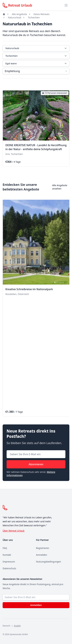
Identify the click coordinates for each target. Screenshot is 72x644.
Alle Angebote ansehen (60, 187)
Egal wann (36, 63)
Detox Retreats (42, 14)
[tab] (27, 138)
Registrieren (43, 548)
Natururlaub (15, 17)
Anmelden (42, 555)
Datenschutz (9, 568)
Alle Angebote (19, 14)
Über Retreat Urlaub (14, 531)
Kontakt (7, 555)
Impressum (9, 562)
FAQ (5, 548)
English (17, 626)
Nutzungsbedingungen (48, 562)
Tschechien (34, 17)
